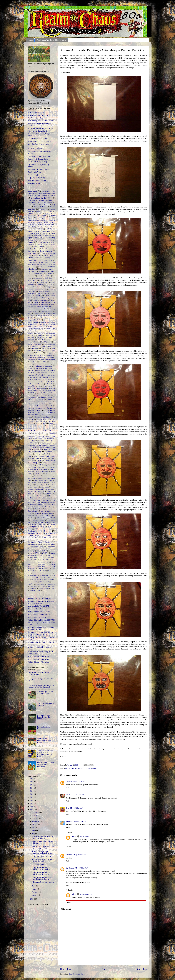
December (36, 812)
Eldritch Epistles (47, 298)
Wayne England (42, 551)
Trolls (47, 516)
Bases (47, 214)
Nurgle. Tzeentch (40, 395)
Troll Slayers (39, 516)
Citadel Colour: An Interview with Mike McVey (44, 741)
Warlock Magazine (46, 549)
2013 (32, 810)
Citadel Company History (39, 258)
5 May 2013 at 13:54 (77, 795)
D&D (48, 276)
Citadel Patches (44, 263)
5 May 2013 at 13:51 (79, 782)
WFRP (37, 553)
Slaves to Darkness (42, 472)
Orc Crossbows (41, 422)
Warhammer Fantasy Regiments (39, 540)
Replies (71, 832)
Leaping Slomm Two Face (46, 357)
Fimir (32, 316)
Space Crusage (32, 478)
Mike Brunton (42, 382)
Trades (37, 513)
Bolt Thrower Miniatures (42, 231)
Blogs (40, 225)
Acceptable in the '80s (41, 198)
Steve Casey (34, 487)
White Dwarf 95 (44, 582)
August (34, 825)
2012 (32, 899)
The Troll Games (35, 507)
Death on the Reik (42, 283)
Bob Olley (41, 229)
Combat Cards (42, 272)
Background (49, 211)
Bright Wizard (49, 236)
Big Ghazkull (70, 868)
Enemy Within (44, 300)
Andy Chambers (45, 205)
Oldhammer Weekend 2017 (42, 417)
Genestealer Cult (48, 320)
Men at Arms (51, 375)
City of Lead (51, 265)
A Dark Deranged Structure (46, 194)
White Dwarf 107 (44, 560)
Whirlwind (42, 555)
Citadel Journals (32, 263)
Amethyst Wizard (33, 205)
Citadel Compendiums (34, 260)
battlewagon (41, 218)
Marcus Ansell (44, 373)
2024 (32, 785)
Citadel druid (48, 260)
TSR (52, 516)
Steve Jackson (44, 487)
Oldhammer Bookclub (46, 397)
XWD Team (33, 589)
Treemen (30, 516)
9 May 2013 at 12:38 (87, 837)
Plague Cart (31, 445)
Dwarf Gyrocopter (42, 294)
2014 (32, 806)
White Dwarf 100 (35, 558)
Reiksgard (39, 454)
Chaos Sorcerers (47, 249)
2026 (32, 779)
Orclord (38, 424)
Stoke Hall (39, 489)
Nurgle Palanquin (44, 393)
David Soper (31, 283)
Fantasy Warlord (47, 311)
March (34, 889)
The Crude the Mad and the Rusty (40, 498)
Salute (53, 461)
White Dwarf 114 (43, 564)
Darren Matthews (47, 280)
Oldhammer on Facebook (44, 406)
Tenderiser (49, 494)
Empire (35, 300)
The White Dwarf (47, 507)
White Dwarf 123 (37, 573)
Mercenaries (33, 377)
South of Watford (48, 476)
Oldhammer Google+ (45, 402)
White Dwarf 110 (42, 562)
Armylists (43, 209)
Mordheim (50, 384)
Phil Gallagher (51, 441)
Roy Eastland (31, 461)
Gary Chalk (37, 320)
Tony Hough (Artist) (34, 172)
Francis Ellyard (40, 318)
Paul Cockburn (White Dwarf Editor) (40, 156)
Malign (30, 368)
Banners (81, 768)
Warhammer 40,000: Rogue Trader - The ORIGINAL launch (44, 717)
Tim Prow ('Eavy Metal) (36, 118)
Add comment (66, 909)
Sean (68, 808)
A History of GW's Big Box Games (39, 635)
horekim (69, 821)
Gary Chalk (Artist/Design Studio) (39, 141)
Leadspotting (32, 357)
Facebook (31, 307)
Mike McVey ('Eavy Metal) (37, 112)
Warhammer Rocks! (49, 545)
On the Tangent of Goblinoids (41, 856)
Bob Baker (50, 227)
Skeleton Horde (34, 469)
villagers (48, 522)
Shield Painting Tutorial (45, 465)
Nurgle (32, 393)
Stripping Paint (39, 491)
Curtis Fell (40, 276)
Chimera (42, 253)
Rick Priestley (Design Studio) (38, 175)
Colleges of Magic (47, 269)
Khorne (39, 353)
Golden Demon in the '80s (36, 329)
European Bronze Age (48, 302)
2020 (32, 788)
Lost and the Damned (43, 364)
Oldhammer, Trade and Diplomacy (43, 882)
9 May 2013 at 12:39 (87, 894)
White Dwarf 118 (43, 569)
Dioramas (40, 285)
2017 (32, 797)
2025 (32, 782)
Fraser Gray (50, 318)
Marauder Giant (41, 371)
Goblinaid (42, 327)
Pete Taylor (41, 441)
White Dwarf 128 (44, 575)
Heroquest (31, 340)
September (36, 822)
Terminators (31, 496)
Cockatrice (33, 267)
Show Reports (32, 467)
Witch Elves (42, 586)
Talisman (38, 494)
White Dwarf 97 (40, 584)
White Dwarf (51, 555)
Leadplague (49, 355)
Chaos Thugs (32, 251)
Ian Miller (38, 344)
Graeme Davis (44, 331)
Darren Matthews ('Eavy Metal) (38, 115)
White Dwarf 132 (41, 578)
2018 (32, 794)
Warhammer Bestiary (38, 531)
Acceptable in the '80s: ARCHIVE (38, 606)
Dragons (49, 287)
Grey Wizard (40, 333)
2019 (32, 791)
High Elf (40, 340)
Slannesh (30, 472)
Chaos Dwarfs (39, 247)
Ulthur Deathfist (42, 518)
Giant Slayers (45, 322)
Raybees (36, 450)
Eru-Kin (36, 302)
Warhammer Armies (43, 529)
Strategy (30, 491)
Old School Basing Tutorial (37, 617)
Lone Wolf (43, 362)
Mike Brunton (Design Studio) (38, 131)
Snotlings (37, 476)
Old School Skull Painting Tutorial (39, 614)
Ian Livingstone (46, 342)
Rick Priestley (51, 456)
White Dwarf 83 (37, 580)
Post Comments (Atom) (77, 974)
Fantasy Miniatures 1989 (36, 309)
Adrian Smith (32, 200)
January (35, 895)
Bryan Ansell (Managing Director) (39, 169)
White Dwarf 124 (48, 573)
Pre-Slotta (33, 447)
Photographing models (46, 443)
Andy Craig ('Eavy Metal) (36, 178)
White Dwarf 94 (32, 582)
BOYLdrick (46, 233)
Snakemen (39, 474)
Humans (36, 342)
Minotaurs (33, 384)
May (34, 834)
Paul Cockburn (49, 439)
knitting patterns (50, 353)
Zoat (39, 591)
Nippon (36, 391)
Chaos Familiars (50, 247)
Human (30, 342)
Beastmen (50, 218)
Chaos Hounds (34, 249)
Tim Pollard (38, 509)
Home (30, 40)
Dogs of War (49, 285)
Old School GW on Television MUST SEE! (41, 620)
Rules (39, 461)
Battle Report (41, 216)
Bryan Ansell (32, 238)
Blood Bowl (31, 227)
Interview (52, 346)
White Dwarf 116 (43, 567)
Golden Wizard (34, 331)
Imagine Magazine (50, 344)
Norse (42, 391)
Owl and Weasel (45, 428)
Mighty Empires (32, 382)
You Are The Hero (44, 589)
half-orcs (33, 335)
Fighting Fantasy (50, 313)
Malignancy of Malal (44, 368)
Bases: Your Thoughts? (39, 864)
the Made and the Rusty (48, 503)
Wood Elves (51, 586)
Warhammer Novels (34, 545)
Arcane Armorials (71, 768)
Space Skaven (44, 483)
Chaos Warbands (46, 251)
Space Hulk (41, 478)
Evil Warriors (44, 305)
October (35, 818)
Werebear (52, 551)
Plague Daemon (42, 445)
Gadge (30, 320)
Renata (46, 454)
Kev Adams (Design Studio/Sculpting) (41, 128)
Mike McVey (52, 382)
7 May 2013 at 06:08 (82, 868)
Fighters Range (38, 313)
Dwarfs (37, 296)
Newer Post (66, 969)
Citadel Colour (48, 256)
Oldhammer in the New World (37, 404)
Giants (53, 322)
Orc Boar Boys (41, 419)
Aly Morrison (48, 203)
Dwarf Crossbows (44, 291)
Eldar (37, 298)
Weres (31, 553)
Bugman (44, 238)
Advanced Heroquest (45, 200)
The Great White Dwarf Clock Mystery (51, 40)
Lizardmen (33, 362)
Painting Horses (40, 434)
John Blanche (37, 351)
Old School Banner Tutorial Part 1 (39, 657)
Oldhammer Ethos (35, 399)
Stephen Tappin (40, 485)
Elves (29, 300)
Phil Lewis (33, 443)
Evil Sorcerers (34, 305)
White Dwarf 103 (32, 560)
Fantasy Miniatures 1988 (44, 307)
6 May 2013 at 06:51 (79, 821)
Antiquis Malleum (40, 207)
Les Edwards (31, 360)
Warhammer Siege (37, 547)
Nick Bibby (31, 386)
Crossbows (31, 276)
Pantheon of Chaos (42, 436)
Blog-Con (33, 225)
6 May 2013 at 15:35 (80, 855)
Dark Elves (49, 278)
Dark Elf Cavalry (38, 278)
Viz (54, 522)
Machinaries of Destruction (43, 366)
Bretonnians (38, 236)
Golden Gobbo (51, 329)
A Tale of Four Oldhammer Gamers (43, 196)
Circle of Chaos (38, 256)
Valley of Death (40, 522)
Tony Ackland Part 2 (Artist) (37, 181)
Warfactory (52, 525)
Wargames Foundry (37, 527)
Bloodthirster (41, 227)
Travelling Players (47, 513)
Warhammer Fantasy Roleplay (39, 542)
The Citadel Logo (42, 496)
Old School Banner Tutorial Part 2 (39, 659)
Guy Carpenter (50, 333)
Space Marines (32, 483)
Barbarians (39, 214)
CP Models (49, 274)
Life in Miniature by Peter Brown (46, 360)
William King (33, 586)
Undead (52, 518)
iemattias (69, 855)
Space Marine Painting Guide (44, 480)
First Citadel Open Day (45, 316)
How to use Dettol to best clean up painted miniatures (46, 764)
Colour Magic (32, 272)
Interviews (34, 348)
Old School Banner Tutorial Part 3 (39, 662)
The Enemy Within (44, 500)
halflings (40, 335)
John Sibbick (47, 351)
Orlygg (74, 837)
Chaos (30, 242)
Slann (51, 469)
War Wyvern (33, 525)
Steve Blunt (51, 485)
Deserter (69, 782)
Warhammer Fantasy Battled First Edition (40, 538)
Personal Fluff (32, 441)
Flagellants (31, 318)
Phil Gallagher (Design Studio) (38, 139)
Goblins (50, 327)
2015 (32, 803)
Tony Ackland (32, 511)
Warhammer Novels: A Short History (40, 632)
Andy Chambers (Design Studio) (39, 144)
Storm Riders (49, 489)
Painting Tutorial (91, 768)
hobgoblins (49, 340)
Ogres (49, 395)
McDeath (40, 375)
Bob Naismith (32, 229)
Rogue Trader (35, 458)
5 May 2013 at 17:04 (77, 808)
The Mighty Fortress (36, 505)
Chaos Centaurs (43, 242)
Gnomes (33, 324)
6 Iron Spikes (46, 191)
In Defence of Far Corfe (37, 346)
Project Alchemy (45, 447)
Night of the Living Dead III (37, 388)
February (35, 892)
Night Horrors (48, 386)
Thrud (29, 509)
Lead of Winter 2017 (36, 355)
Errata (29, 302)
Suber (68, 795)
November (36, 815)
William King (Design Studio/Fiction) (41, 121)
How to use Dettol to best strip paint (40, 599)
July (33, 828)
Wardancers (42, 525)
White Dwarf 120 (41, 571)
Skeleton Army (51, 467)
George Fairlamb (33, 322)
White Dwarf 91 (48, 580)
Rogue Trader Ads (47, 458)
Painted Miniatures (41, 431)
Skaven (41, 467)
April (34, 886)
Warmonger (31, 551)
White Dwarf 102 (48, 558)
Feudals (30, 313)
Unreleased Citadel (38, 520)
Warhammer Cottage (34, 533)
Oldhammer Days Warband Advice (39, 609)
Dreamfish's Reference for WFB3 (37, 289)
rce (41, 450)
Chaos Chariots (43, 245)
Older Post (142, 969)
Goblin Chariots (43, 324)
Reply (68, 788)
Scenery (34, 463)
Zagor (53, 589)
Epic (52, 300)
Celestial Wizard (47, 240)
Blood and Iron (49, 225)
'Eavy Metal (32, 191)
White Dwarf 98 (51, 584)
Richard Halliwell (39, 456)
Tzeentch (30, 518)
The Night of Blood (50, 505)
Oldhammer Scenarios (35, 408)
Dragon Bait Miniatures (35, 287)
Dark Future (32, 280)
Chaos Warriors (32, 253)
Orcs (44, 424)
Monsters (41, 384)
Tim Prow (49, 509)
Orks (51, 424)
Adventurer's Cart (34, 203)
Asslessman (40, 211)
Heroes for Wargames (45, 338)
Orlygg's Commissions (35, 426)
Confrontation (38, 274)
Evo (52, 305)
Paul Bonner (39, 439)
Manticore (31, 371)
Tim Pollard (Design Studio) (37, 162)
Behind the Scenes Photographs (37, 220)
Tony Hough (45, 511)
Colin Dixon (41, 267)
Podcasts (52, 445)
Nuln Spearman (51, 391)
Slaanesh (44, 469)
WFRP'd (45, 553)
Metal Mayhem (44, 377)
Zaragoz (32, 591)
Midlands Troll (49, 380)
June (34, 831)
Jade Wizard (46, 349)
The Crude (52, 496)
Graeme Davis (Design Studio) (38, 159)
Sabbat (47, 461)
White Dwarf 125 (32, 575)
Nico (39, 386)
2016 (32, 800)
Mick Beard (38, 380)
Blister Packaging (50, 223)
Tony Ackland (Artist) (35, 183)
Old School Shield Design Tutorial (39, 612)
